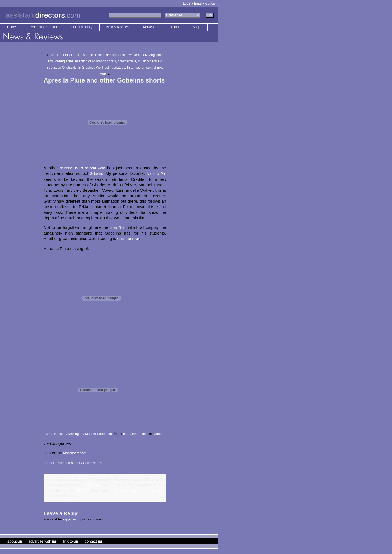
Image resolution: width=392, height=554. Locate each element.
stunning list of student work (82, 168)
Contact (211, 4)
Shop (197, 27)
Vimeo (158, 434)
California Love (128, 239)
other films (117, 228)
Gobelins (96, 174)
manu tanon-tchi (135, 434)
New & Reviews (118, 27)
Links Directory (82, 27)
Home (11, 27)
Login (187, 4)
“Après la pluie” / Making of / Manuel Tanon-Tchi (78, 434)
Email (198, 4)
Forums (173, 27)
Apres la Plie (156, 174)
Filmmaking (91, 485)
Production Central (44, 27)
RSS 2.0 (83, 491)
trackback (156, 491)
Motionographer (75, 453)
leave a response (129, 491)
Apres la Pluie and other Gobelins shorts (73, 463)
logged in (69, 519)
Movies (148, 27)
